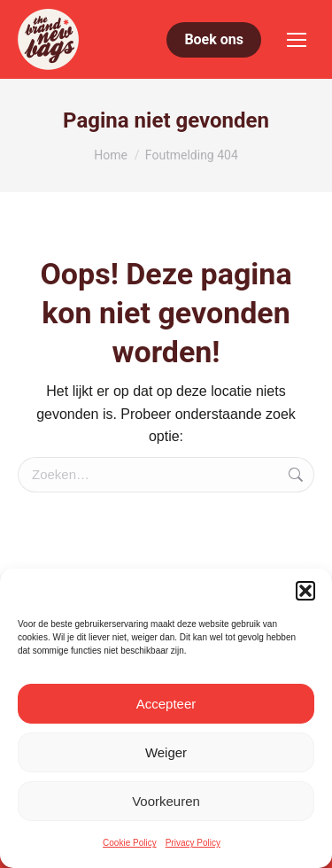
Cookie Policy (130, 843)
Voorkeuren (166, 801)
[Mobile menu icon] (297, 40)
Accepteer (166, 704)
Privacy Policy (193, 843)
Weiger (166, 752)
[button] (305, 591)
